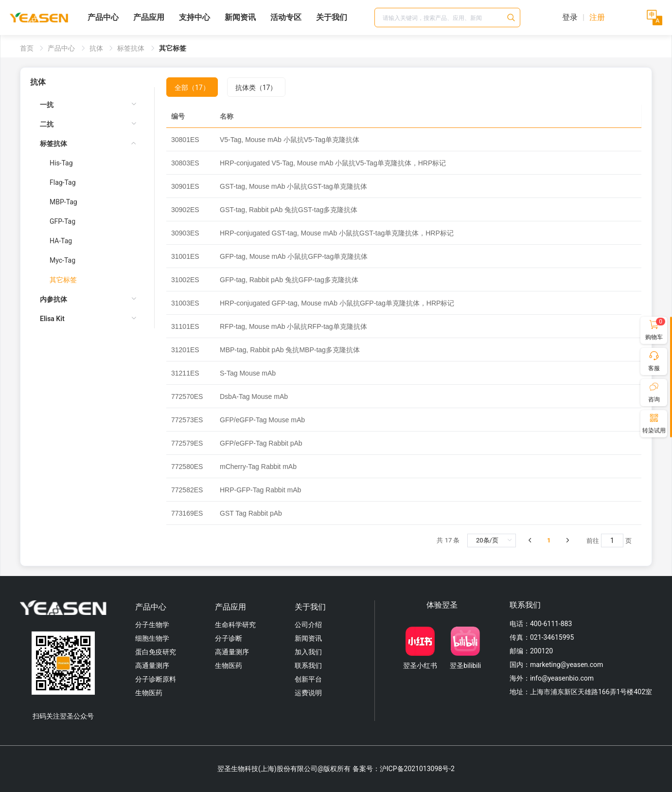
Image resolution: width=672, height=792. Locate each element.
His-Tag (61, 163)
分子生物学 (152, 625)
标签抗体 (53, 144)
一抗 (47, 105)
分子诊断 (229, 638)
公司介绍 (308, 625)
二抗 (47, 124)
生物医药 (149, 693)
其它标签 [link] (173, 48)
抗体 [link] (97, 48)
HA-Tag (61, 241)
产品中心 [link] (62, 48)
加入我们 (308, 652)
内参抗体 (53, 299)
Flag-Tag (63, 182)
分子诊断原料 (156, 679)
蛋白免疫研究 (156, 652)
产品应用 (149, 17)
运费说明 (308, 693)
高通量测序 (152, 666)
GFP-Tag (62, 221)
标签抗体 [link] (132, 48)
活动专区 (286, 17)
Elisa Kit (52, 319)
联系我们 (308, 666)
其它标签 (63, 280)
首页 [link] (27, 48)
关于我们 (332, 17)
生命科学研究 (235, 625)
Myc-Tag (62, 260)
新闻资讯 (240, 17)
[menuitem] (88, 105)
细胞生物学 (152, 638)
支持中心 (195, 17)
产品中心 (103, 17)
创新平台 (308, 679)
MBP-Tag (63, 202)
